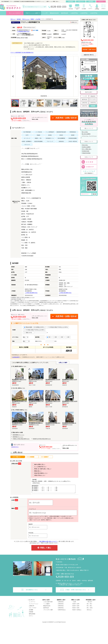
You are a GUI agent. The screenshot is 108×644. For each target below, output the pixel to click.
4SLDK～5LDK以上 (77, 611)
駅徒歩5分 (93, 96)
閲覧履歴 (91, 1)
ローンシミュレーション (90, 64)
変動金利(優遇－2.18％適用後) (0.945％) (34, 327)
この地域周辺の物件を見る (23, 31)
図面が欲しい (34, 471)
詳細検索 (93, 106)
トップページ (32, 603)
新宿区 (32, 19)
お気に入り (81, 1)
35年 (49, 337)
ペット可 (85, 96)
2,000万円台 (93, 103)
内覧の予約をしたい (36, 475)
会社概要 (31, 611)
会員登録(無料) (16, 357)
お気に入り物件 (63, 363)
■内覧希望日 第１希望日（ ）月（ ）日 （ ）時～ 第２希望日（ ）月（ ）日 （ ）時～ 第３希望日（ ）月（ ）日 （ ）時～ (53, 490)
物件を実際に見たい (36, 464)
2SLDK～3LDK (76, 607)
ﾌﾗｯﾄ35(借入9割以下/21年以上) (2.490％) (34, 330)
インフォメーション (34, 605)
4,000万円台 (61, 609)
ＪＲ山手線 (38, 19)
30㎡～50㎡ (89, 605)
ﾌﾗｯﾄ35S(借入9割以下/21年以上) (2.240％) (57, 327)
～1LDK (74, 603)
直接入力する (29, 333)
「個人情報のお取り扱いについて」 (48, 543)
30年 (55, 337)
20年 (68, 337)
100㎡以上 (89, 611)
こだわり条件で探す (48, 603)
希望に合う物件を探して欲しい (39, 469)
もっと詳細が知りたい (36, 467)
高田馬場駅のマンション (18, 435)
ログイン (31, 617)
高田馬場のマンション (18, 437)
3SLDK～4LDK (76, 609)
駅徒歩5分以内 (47, 607)
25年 (61, 337)
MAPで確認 (35, 30)
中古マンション (26, 19)
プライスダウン (93, 99)
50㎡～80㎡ (89, 607)
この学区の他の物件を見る (31, 293)
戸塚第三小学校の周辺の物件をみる (21, 439)
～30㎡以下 (89, 603)
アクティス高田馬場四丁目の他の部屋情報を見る (22, 53)
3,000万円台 (85, 106)
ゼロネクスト (15, 447)
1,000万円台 (85, 103)
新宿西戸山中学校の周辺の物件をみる (42, 439)
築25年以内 (85, 99)
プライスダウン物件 (48, 611)
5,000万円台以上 (62, 611)
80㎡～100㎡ (90, 609)
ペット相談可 (47, 605)
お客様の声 (32, 607)
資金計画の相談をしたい (37, 473)
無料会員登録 (32, 615)
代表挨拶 (31, 613)
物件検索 (71, 1)
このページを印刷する (90, 62)
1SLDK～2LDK (76, 605)
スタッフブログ (33, 609)
